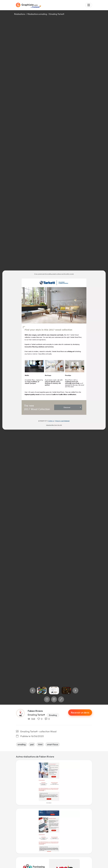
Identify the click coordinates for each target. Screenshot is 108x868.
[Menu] (89, 5)
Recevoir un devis (80, 712)
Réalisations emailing (37, 14)
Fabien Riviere (35, 711)
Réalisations (20, 14)
